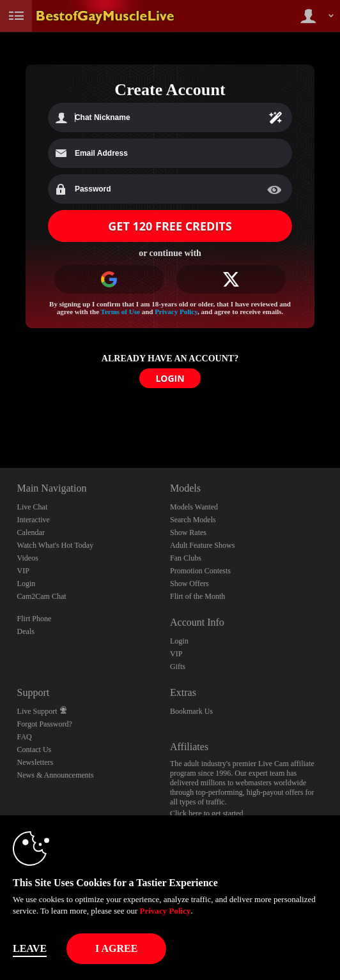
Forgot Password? (45, 724)
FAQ (25, 737)
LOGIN (170, 378)
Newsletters (35, 762)
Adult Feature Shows (202, 545)
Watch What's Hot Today (56, 545)
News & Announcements (56, 775)
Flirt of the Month (197, 596)
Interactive (34, 520)
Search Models (193, 520)
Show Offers (189, 584)
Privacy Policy (176, 312)
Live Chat (33, 507)
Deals (26, 631)
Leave (30, 948)
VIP (23, 571)
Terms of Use (120, 312)
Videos (28, 558)
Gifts (178, 667)
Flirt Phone (35, 619)
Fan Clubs (186, 558)
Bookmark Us (191, 711)
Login (27, 584)
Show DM (0, 420)
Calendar (31, 532)
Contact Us (35, 750)
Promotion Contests (200, 571)
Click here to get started (207, 813)
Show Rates (188, 532)
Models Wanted (194, 507)
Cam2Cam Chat (42, 596)
